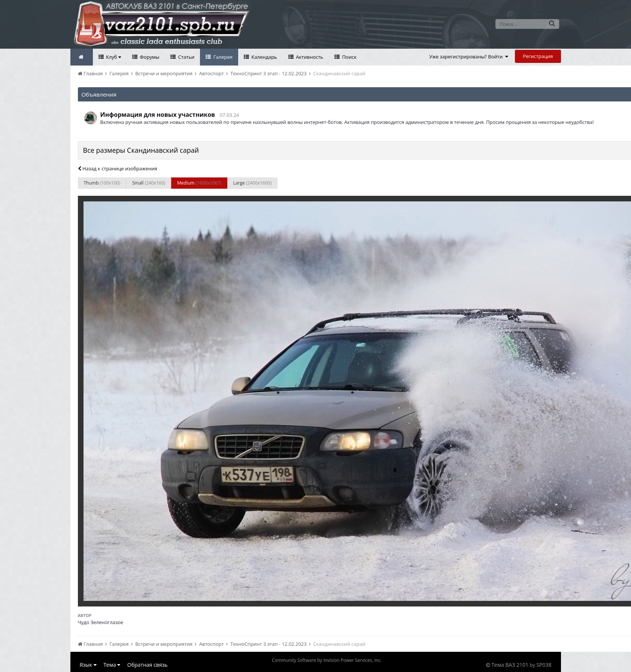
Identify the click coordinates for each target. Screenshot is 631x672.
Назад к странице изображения (118, 168)
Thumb (102, 183)
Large (252, 183)
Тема (112, 665)
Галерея (222, 57)
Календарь (264, 57)
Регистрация (538, 56)
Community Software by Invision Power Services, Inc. (327, 660)
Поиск (349, 57)
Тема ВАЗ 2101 (510, 665)
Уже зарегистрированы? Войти (469, 57)
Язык (88, 665)
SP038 (544, 665)
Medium (199, 183)
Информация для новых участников (158, 115)
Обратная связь (148, 665)
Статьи (186, 57)
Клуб (113, 57)
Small (149, 183)
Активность (309, 57)
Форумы (149, 57)
